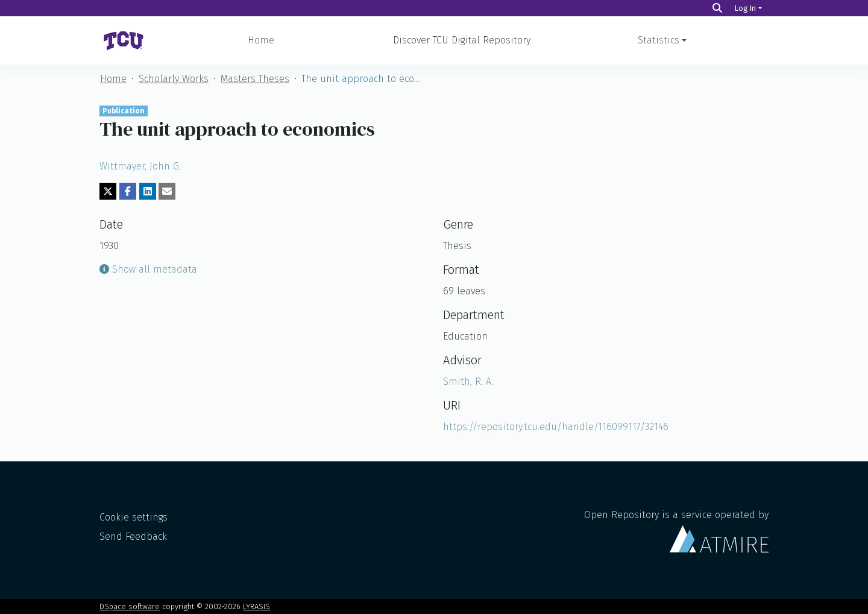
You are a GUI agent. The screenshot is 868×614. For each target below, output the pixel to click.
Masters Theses (255, 79)
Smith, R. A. (468, 381)
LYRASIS (256, 606)
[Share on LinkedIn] (148, 191)
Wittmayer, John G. (140, 166)
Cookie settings (134, 517)
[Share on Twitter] (108, 191)
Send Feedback (133, 536)
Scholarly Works (174, 79)
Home (261, 40)
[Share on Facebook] (128, 191)
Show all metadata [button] (148, 269)
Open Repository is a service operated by (676, 531)
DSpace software (130, 606)
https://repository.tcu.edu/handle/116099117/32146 (556, 427)
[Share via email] (167, 191)
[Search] (717, 8)
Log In (745, 8)
